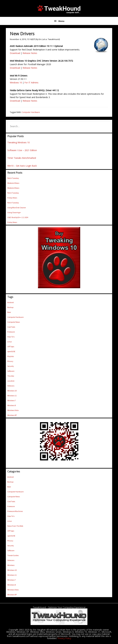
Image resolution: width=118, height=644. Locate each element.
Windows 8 (12, 405)
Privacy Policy (64, 638)
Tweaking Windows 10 (19, 142)
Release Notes (30, 53)
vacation (11, 381)
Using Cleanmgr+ (14, 212)
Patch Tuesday (13, 178)
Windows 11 (12, 396)
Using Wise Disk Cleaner (17, 208)
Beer (9, 312)
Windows (11, 565)
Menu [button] (61, 21)
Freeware (11, 332)
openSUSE (11, 351)
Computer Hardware (31, 112)
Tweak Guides (13, 555)
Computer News (14, 322)
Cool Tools (11, 327)
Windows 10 (16, 83)
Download (15, 53)
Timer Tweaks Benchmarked (22, 158)
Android (11, 302)
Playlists (11, 356)
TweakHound (59, 9)
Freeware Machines (15, 511)
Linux (10, 342)
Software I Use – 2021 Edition (22, 150)
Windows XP (12, 415)
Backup (10, 307)
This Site (11, 376)
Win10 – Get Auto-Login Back (22, 166)
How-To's (11, 337)
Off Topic (11, 347)
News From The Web (15, 526)
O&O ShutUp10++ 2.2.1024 (18, 217)
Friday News (12, 198)
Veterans (11, 386)
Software (11, 371)
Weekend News (13, 183)
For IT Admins (31, 83)
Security (11, 366)
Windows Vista (13, 410)
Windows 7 (12, 400)
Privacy (10, 361)
